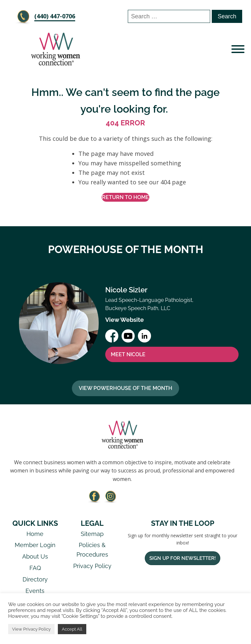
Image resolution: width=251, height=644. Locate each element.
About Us (35, 556)
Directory (35, 579)
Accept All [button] (72, 629)
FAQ (35, 568)
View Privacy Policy (31, 629)
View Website (125, 320)
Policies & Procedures (92, 550)
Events (35, 591)
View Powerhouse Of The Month (125, 388)
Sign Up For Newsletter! (183, 558)
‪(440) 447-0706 (55, 16)
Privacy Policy (92, 566)
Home (35, 534)
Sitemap (92, 534)
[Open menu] (238, 49)
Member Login (35, 545)
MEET (128, 355)
